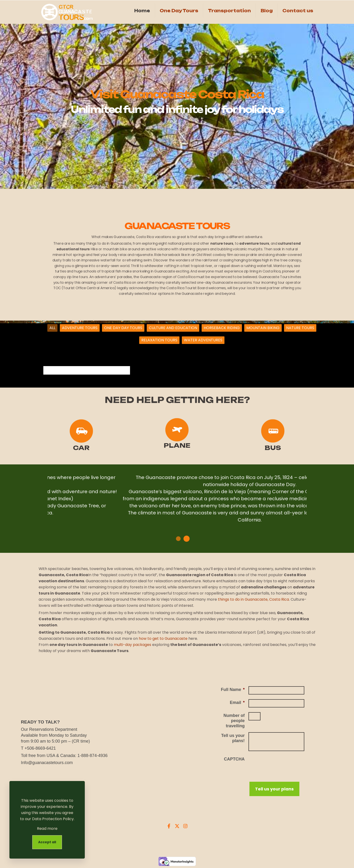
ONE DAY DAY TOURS (123, 328)
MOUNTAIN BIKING (263, 328)
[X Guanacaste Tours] (177, 826)
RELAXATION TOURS (159, 340)
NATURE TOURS (300, 328)
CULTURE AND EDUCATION (173, 328)
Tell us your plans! (233, 738)
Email (237, 703)
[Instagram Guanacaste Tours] (185, 826)
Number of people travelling (234, 721)
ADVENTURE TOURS (80, 328)
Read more (47, 829)
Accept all (47, 842)
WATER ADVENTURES (203, 340)
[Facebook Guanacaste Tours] (169, 826)
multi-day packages (132, 645)
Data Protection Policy (53, 819)
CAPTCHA (234, 759)
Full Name (233, 690)
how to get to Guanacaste (163, 639)
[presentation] (284, 765)
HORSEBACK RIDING (222, 328)
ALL (52, 328)
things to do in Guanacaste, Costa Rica (253, 599)
